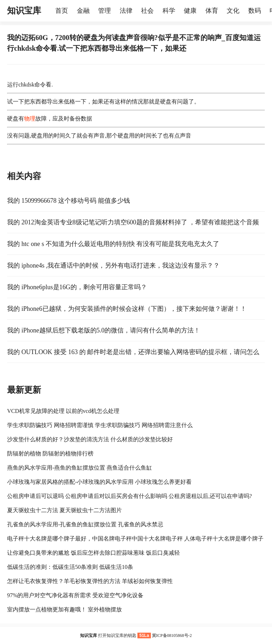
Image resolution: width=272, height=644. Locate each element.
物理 (30, 119)
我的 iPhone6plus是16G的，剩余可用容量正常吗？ (77, 287)
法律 (126, 11)
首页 (62, 11)
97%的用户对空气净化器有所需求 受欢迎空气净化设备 (75, 595)
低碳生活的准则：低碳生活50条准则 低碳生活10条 (70, 567)
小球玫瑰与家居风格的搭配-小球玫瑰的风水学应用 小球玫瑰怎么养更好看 (99, 482)
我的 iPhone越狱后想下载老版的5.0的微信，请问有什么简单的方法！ (104, 330)
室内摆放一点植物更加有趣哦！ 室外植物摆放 (64, 609)
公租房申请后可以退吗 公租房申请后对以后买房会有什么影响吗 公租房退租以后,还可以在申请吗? (129, 496)
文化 (233, 11)
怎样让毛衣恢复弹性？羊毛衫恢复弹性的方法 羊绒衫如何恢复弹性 (90, 581)
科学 (169, 11)
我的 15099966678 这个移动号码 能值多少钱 (69, 201)
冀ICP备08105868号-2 (172, 635)
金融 (83, 11)
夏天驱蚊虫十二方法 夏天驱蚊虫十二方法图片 (64, 510)
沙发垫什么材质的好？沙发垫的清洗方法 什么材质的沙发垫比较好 (90, 439)
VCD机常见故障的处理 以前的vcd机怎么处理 (63, 411)
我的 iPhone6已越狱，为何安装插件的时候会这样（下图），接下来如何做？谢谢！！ (127, 309)
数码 (255, 11)
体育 (212, 11)
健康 (190, 11)
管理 (104, 11)
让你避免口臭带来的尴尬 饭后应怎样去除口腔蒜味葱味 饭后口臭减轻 (93, 553)
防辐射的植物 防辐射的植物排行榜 (50, 453)
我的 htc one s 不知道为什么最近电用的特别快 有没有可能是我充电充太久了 (113, 244)
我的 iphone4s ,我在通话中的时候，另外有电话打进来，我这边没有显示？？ (114, 265)
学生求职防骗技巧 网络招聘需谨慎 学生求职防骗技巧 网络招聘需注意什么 (100, 425)
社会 (147, 11)
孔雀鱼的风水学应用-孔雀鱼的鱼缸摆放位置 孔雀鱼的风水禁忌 (85, 524)
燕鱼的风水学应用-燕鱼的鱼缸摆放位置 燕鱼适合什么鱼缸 (80, 468)
